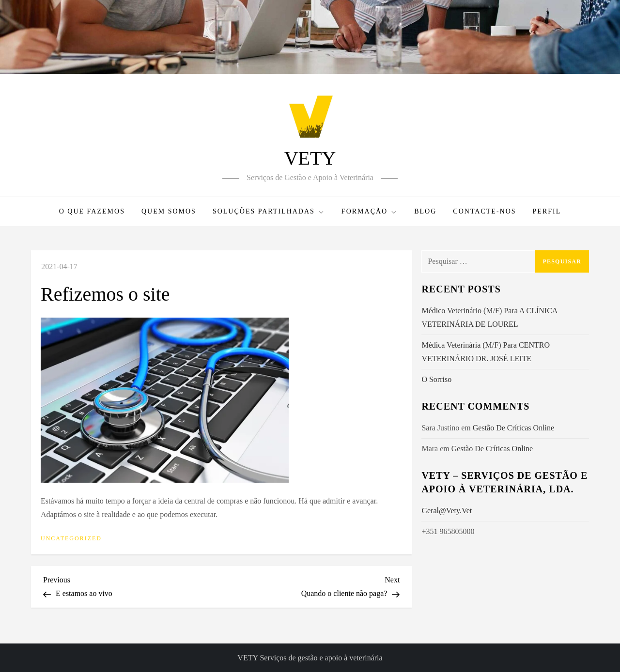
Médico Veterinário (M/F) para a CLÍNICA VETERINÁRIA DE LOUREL (489, 317)
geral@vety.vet (447, 511)
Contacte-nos (484, 211)
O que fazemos (92, 211)
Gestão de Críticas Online (513, 428)
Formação (370, 212)
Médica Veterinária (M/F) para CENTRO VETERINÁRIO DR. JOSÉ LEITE (486, 352)
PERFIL (547, 211)
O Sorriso (436, 379)
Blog (425, 211)
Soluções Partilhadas (269, 212)
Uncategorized (71, 538)
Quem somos (169, 211)
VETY (310, 158)
